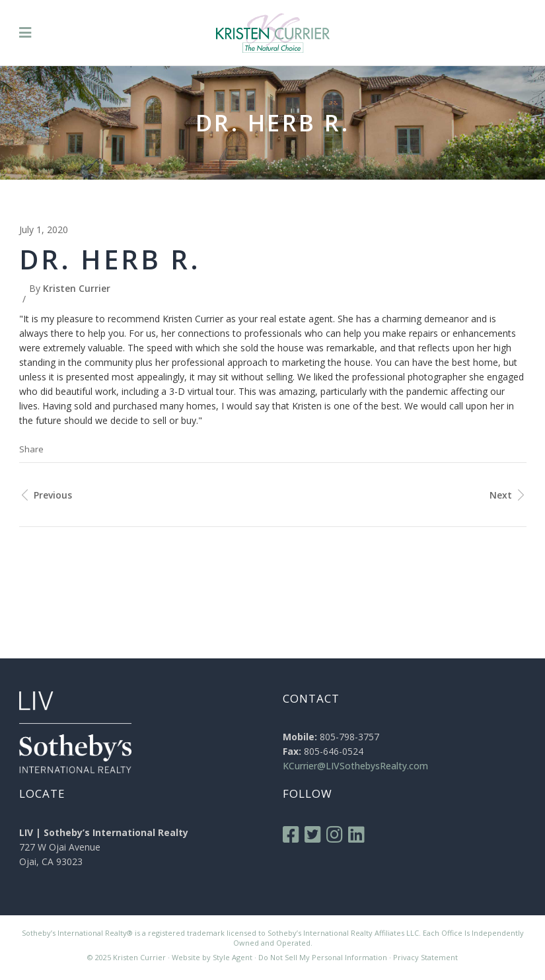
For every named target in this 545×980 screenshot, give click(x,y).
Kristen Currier (77, 288)
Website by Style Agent (212, 957)
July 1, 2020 (44, 229)
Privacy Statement (425, 957)
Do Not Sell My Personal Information (323, 957)
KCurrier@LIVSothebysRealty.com (355, 766)
